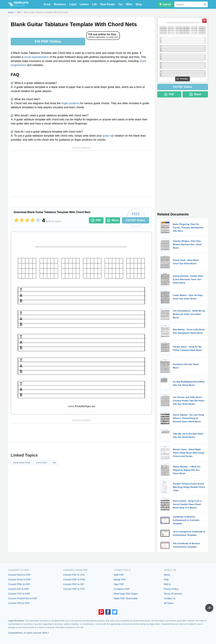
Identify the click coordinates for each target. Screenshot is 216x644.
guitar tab (108, 136)
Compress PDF (122, 589)
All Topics (169, 603)
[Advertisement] (81, 174)
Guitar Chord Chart (22, 463)
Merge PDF (120, 579)
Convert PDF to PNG (74, 579)
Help (166, 579)
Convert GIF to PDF (19, 589)
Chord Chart (41, 463)
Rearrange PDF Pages (126, 594)
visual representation (36, 57)
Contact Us (170, 598)
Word (113, 220)
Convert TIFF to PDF (19, 594)
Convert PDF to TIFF (74, 589)
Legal (73, 4)
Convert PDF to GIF (74, 584)
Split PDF (119, 575)
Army (47, 4)
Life (94, 4)
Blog (139, 4)
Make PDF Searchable (126, 598)
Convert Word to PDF (19, 575)
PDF (96, 220)
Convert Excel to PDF (19, 579)
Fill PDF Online (48, 41)
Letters (84, 4)
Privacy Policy (171, 589)
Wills (129, 4)
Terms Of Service (173, 594)
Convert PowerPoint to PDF (23, 598)
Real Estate (107, 4)
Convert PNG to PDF (19, 584)
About (167, 575)
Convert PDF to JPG (74, 575)
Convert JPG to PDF (19, 603)
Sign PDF (119, 584)
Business (60, 4)
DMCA (167, 584)
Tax (120, 4)
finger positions (71, 103)
